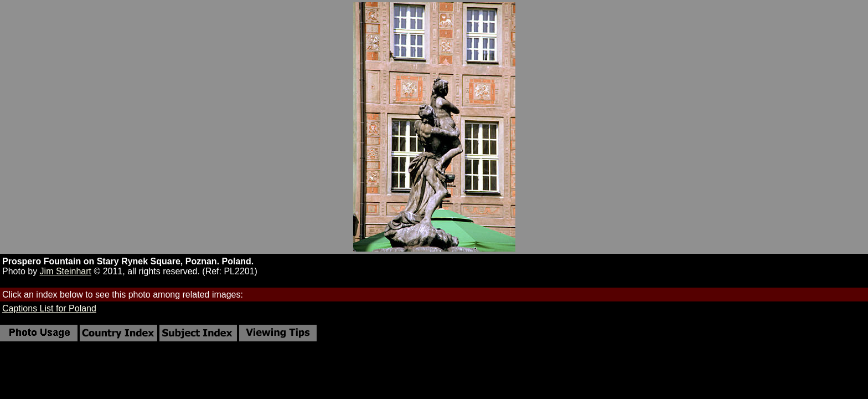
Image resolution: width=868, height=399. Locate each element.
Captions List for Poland (49, 308)
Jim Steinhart (66, 271)
